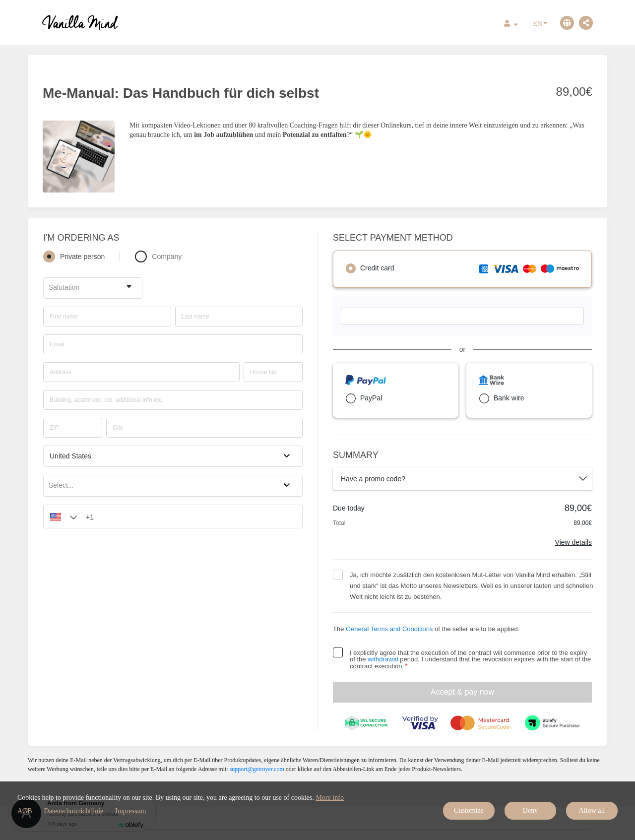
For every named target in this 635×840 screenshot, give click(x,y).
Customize (469, 810)
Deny (530, 810)
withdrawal (383, 659)
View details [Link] (573, 542)
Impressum (130, 811)
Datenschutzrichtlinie (74, 811)
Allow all (592, 810)
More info (330, 798)
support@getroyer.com (257, 769)
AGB (25, 811)
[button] (61, 517)
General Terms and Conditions (389, 629)
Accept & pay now (462, 692)
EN (540, 23)
